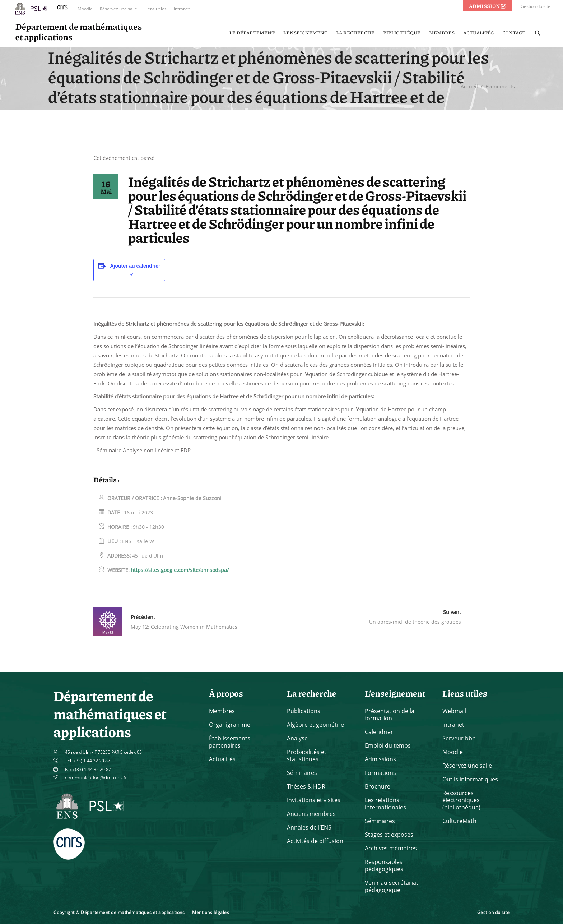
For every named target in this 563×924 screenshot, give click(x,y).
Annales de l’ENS (309, 827)
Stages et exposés (389, 835)
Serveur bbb (459, 738)
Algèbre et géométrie (315, 725)
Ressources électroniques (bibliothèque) (461, 800)
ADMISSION (488, 6)
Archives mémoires (391, 848)
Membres (222, 711)
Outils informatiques (470, 779)
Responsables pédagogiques (384, 865)
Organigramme (230, 725)
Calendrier (379, 732)
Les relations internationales (385, 804)
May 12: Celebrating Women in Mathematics (184, 627)
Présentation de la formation (390, 715)
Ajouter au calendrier (135, 266)
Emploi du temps (388, 745)
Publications (304, 711)
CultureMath (459, 821)
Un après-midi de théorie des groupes (415, 622)
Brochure (378, 786)
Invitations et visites (314, 800)
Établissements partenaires (230, 742)
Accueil (469, 87)
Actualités (222, 759)
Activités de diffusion (315, 841)
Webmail (454, 711)
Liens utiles (155, 9)
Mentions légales (211, 912)
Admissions (380, 759)
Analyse (297, 738)
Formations (380, 773)
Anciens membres (311, 814)
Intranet (182, 9)
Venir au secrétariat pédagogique (392, 886)
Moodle (85, 9)
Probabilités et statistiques (307, 756)
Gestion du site (536, 6)
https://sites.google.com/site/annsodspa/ (180, 570)
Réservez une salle (118, 9)
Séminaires (302, 773)
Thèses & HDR (306, 786)
